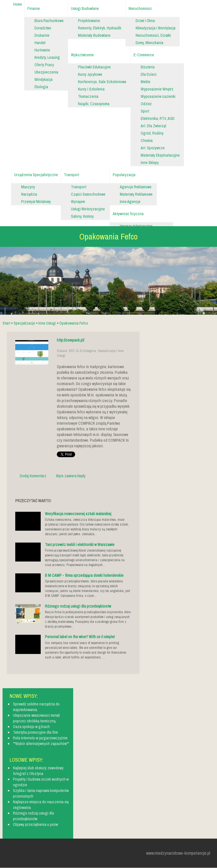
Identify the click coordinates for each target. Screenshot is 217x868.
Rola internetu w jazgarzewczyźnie (40, 738)
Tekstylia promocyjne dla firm (35, 732)
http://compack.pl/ (70, 340)
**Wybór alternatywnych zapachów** (41, 744)
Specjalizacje (24, 323)
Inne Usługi (47, 323)
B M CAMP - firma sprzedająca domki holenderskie (84, 575)
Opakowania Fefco (74, 323)
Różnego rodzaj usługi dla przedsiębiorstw (78, 606)
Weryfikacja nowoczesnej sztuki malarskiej (78, 514)
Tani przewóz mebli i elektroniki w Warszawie (80, 545)
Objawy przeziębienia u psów (35, 824)
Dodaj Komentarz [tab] (33, 476)
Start (6, 323)
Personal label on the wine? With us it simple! (80, 637)
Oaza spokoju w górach (31, 727)
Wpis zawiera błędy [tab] (71, 476)
